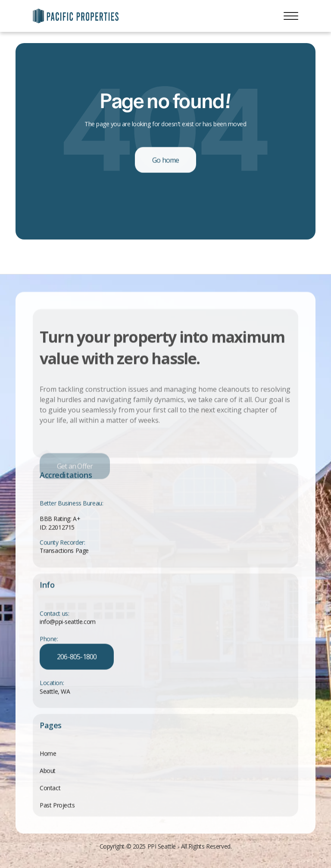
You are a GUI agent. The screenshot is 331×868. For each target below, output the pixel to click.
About (48, 771)
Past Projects (57, 805)
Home (48, 754)
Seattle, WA (55, 692)
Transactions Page (64, 551)
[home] (76, 16)
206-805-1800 (77, 657)
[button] (291, 16)
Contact (50, 788)
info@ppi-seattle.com (68, 622)
